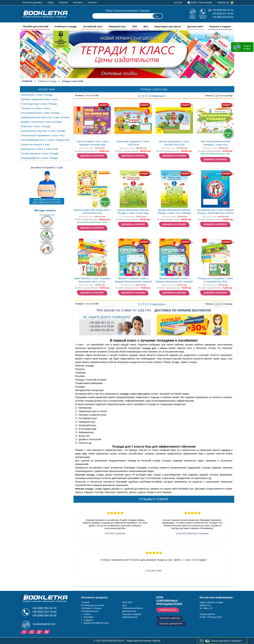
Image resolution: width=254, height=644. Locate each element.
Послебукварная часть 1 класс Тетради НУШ (46, 140)
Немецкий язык (130, 617)
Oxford (87, 614)
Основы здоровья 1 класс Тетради (40, 153)
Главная (27, 81)
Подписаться (168, 610)
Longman (88, 620)
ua (176, 3)
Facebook (25, 632)
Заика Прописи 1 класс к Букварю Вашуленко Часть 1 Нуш (92, 280)
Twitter (47, 632)
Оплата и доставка (32, 2)
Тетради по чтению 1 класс (36, 108)
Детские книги (129, 611)
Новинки (63, 2)
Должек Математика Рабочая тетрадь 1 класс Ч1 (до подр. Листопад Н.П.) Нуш (133, 212)
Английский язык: (90, 611)
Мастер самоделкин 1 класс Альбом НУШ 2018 (174, 143)
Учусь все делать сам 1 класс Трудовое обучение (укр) (92, 143)
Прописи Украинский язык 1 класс (40, 99)
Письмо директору (171, 624)
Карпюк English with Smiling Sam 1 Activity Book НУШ (92, 212)
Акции (50, 2)
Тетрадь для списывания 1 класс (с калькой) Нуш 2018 (215, 280)
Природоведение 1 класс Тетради (40, 158)
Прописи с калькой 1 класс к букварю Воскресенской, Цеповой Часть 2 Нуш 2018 (174, 280)
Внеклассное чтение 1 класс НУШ (40, 149)
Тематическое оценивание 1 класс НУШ (43, 135)
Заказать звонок (203, 17)
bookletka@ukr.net (44, 624)
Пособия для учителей (93, 605)
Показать (209, 96)
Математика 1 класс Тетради (37, 95)
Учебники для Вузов (132, 608)
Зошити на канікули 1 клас (35, 144)
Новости (92, 2)
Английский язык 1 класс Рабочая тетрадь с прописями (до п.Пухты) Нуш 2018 (215, 212)
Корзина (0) (223, 2)
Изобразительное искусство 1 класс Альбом (45, 117)
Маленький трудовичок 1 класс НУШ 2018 (133, 143)
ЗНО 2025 (127, 602)
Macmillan (89, 617)
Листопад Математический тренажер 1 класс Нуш (215, 143)
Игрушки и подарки (132, 614)
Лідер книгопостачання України (128, 11)
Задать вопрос (193, 17)
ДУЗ (124, 605)
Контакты (78, 2)
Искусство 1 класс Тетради (36, 126)
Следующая (158, 96)
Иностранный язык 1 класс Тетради (40, 113)
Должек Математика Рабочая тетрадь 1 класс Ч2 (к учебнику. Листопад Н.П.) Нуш (174, 212)
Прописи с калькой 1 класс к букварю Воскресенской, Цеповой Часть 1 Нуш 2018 (133, 280)
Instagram (32, 632)
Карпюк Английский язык (96, 623)
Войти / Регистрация (201, 2)
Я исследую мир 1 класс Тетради (39, 104)
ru (180, 3)
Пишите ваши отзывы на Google (40, 632)
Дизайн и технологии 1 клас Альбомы (42, 122)
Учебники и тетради (47, 81)
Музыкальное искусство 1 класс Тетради (43, 131)
